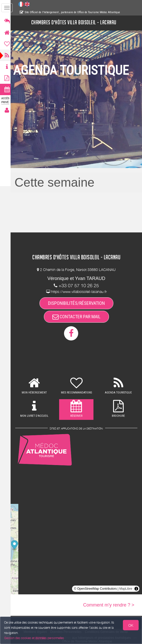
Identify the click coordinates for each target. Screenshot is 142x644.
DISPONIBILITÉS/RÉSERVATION (78, 303)
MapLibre (126, 589)
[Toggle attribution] (136, 589)
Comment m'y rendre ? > (109, 605)
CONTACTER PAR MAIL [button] (78, 317)
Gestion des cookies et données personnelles (34, 638)
